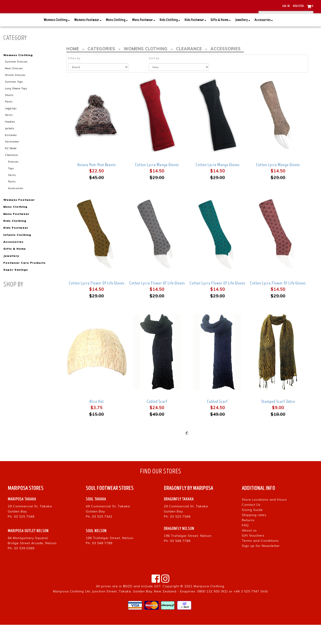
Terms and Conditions (260, 560)
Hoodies (10, 141)
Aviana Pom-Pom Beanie (97, 184)
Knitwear (11, 154)
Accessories (264, 39)
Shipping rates (254, 534)
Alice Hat (97, 421)
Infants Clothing (17, 253)
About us (249, 550)
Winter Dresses (15, 94)
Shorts (9, 114)
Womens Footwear (88, 39)
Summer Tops (14, 101)
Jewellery (243, 39)
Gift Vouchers (253, 555)
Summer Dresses (16, 81)
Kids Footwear (195, 39)
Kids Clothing (170, 39)
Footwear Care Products (24, 281)
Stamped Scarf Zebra (278, 421)
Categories (101, 68)
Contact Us (251, 524)
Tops (11, 187)
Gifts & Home (221, 39)
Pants (9, 121)
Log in (286, 6)
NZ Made (11, 167)
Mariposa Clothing (209, 605)
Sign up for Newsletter (261, 565)
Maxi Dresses (14, 88)
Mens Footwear (144, 39)
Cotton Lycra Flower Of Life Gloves (97, 302)
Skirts (9, 134)
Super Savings (15, 288)
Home (73, 68)
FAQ (245, 544)
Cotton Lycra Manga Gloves (157, 184)
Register (298, 6)
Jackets (10, 147)
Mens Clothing (117, 39)
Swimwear (12, 161)
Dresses (13, 180)
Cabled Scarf (157, 421)
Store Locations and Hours (264, 519)
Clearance (11, 174)
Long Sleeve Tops (16, 107)
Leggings (11, 127)
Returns (248, 539)
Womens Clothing (57, 39)
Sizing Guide (252, 529)
